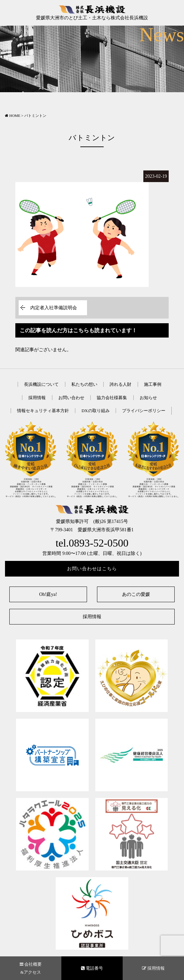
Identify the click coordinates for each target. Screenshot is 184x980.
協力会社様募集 (112, 398)
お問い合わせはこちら (92, 569)
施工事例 (153, 384)
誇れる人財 (120, 384)
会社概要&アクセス (31, 968)
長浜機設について (41, 384)
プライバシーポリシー (144, 411)
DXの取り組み (95, 411)
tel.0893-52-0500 (92, 543)
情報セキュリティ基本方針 (43, 411)
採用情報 (37, 398)
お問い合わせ (71, 398)
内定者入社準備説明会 (54, 308)
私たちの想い (84, 384)
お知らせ (148, 398)
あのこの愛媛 (136, 594)
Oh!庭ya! (48, 594)
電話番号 (92, 968)
